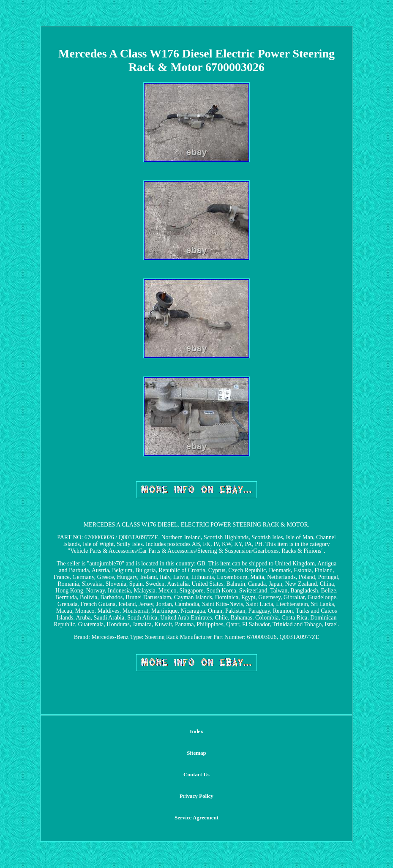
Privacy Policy (196, 796)
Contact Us (196, 774)
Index (196, 731)
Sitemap (196, 753)
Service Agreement (196, 818)
